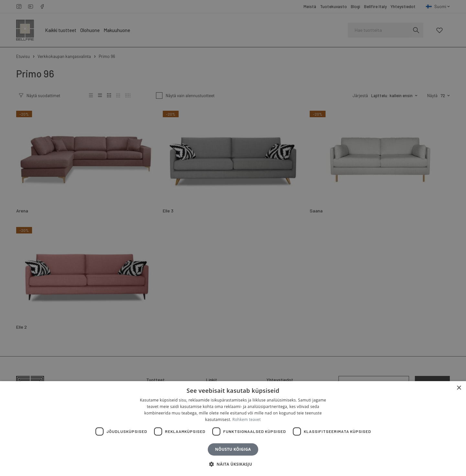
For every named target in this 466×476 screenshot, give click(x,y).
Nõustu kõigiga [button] (233, 449)
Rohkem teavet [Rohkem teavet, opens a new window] (247, 419)
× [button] (459, 388)
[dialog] (233, 238)
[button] (233, 464)
